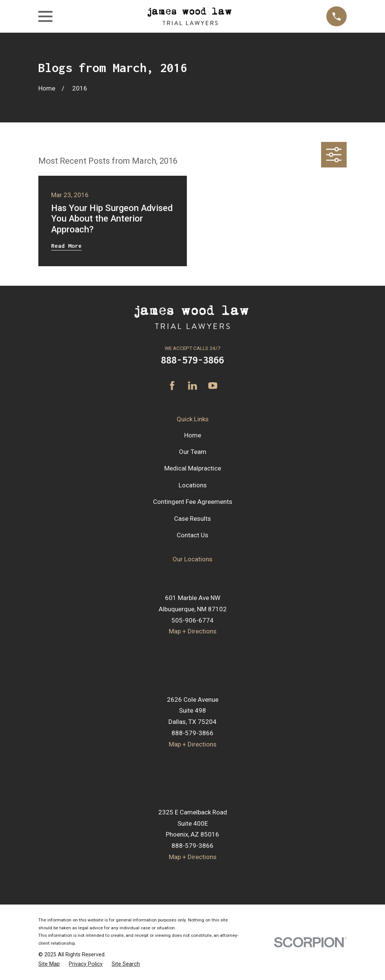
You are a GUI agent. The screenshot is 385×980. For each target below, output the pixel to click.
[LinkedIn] (192, 386)
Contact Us (192, 535)
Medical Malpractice (193, 468)
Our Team (193, 452)
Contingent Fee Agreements (193, 502)
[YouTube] (213, 386)
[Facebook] (172, 386)
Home (193, 435)
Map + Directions (193, 631)
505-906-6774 (192, 620)
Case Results (192, 519)
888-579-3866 (192, 360)
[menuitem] (49, 964)
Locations (193, 485)
